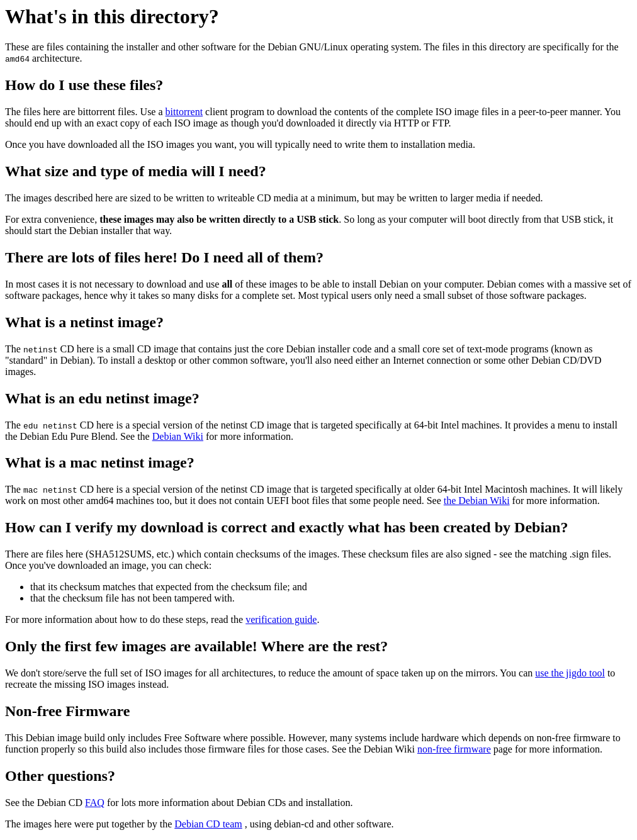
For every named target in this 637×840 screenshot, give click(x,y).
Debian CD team (208, 824)
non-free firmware (454, 749)
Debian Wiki (178, 436)
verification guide (281, 619)
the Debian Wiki (477, 501)
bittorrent (184, 112)
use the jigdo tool (570, 673)
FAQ (95, 803)
